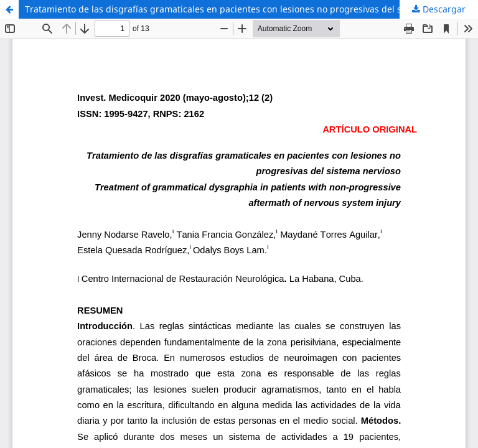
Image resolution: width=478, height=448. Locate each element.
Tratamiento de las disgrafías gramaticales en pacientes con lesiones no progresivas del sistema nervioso (246, 9)
